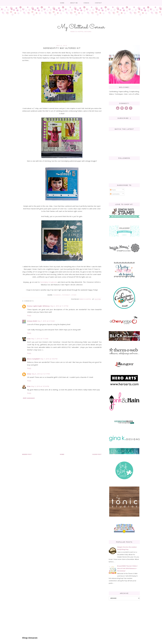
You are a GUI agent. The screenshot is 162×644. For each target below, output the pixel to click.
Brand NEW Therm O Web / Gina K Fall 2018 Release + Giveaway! (127, 568)
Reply (29, 315)
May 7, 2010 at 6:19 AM (46, 321)
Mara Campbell (33, 359)
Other (74, 295)
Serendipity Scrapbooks (49, 282)
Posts (113, 190)
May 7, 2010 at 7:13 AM (40, 339)
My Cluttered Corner (81, 27)
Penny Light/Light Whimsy (38, 306)
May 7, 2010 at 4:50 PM (49, 359)
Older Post (97, 454)
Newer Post (27, 454)
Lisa (29, 339)
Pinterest (66, 295)
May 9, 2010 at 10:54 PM (40, 386)
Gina (29, 374)
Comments (115, 194)
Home (62, 3)
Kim (29, 386)
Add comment (29, 398)
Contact (98, 3)
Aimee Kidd (32, 321)
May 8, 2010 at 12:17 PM (41, 374)
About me (74, 3)
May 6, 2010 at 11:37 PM (59, 306)
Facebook (57, 295)
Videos (86, 3)
